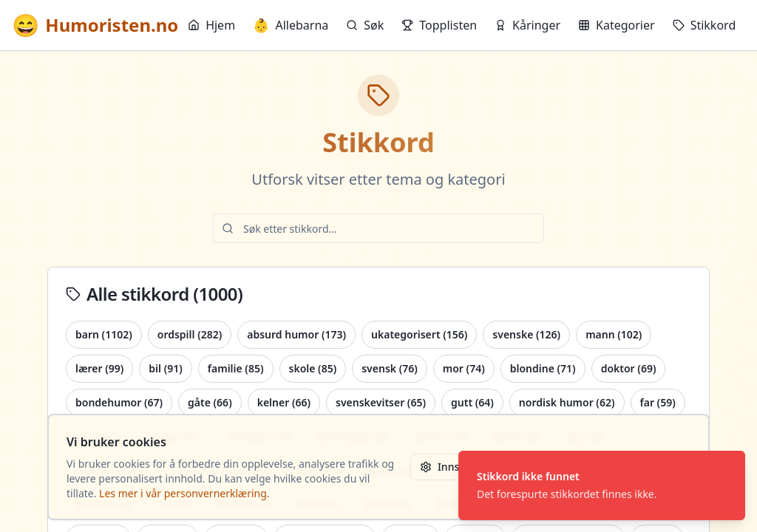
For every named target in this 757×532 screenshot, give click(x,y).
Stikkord (705, 25)
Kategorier (617, 25)
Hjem (211, 25)
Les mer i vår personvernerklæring (183, 493)
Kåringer (527, 25)
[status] (602, 485)
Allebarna (291, 25)
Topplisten (439, 25)
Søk (365, 25)
